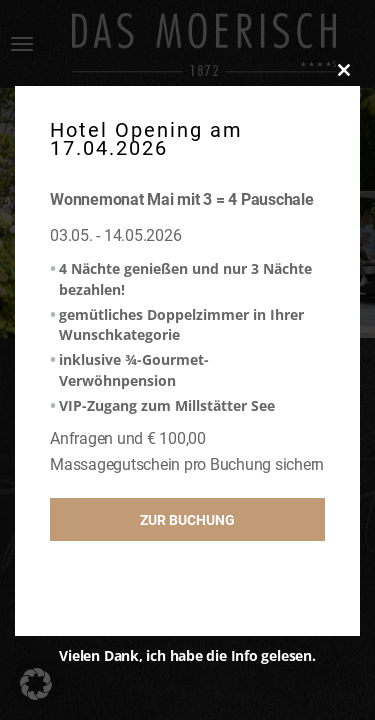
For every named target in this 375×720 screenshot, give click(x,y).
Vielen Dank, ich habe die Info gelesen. (187, 655)
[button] (36, 684)
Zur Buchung (187, 520)
